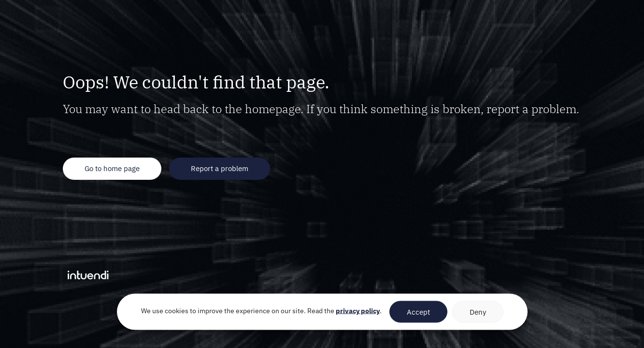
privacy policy (358, 311)
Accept (418, 312)
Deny (478, 312)
